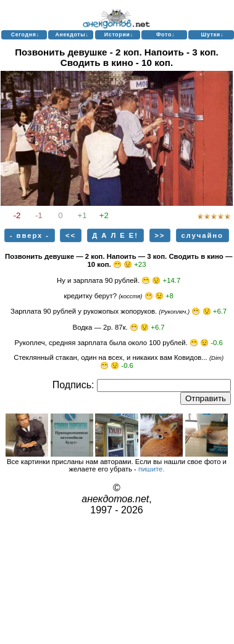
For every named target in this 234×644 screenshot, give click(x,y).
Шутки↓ (212, 35)
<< (71, 235)
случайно (202, 235)
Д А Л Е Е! (115, 235)
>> (160, 235)
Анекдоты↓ (72, 35)
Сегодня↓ (25, 35)
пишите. (152, 469)
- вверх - (30, 235)
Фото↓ (165, 35)
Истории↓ (119, 35)
